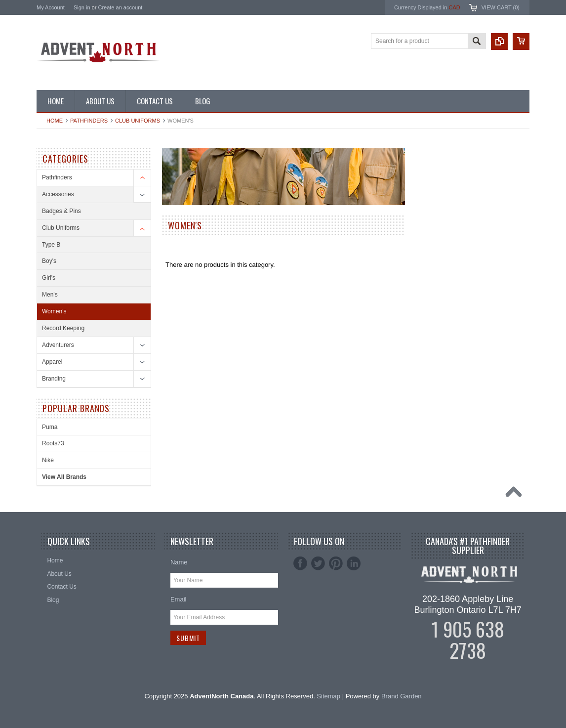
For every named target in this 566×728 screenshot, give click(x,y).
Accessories (58, 194)
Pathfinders (89, 121)
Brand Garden (402, 696)
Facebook (300, 563)
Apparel (52, 362)
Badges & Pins (61, 211)
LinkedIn (354, 563)
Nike (48, 460)
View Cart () (501, 7)
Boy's (49, 261)
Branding (54, 379)
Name (179, 562)
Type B (51, 245)
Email (179, 599)
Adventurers (58, 345)
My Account (51, 7)
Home (55, 121)
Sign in (82, 7)
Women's (54, 311)
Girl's (49, 278)
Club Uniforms (138, 121)
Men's (50, 295)
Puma (50, 427)
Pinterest (336, 563)
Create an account (120, 7)
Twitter (318, 563)
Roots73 (53, 443)
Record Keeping (63, 328)
